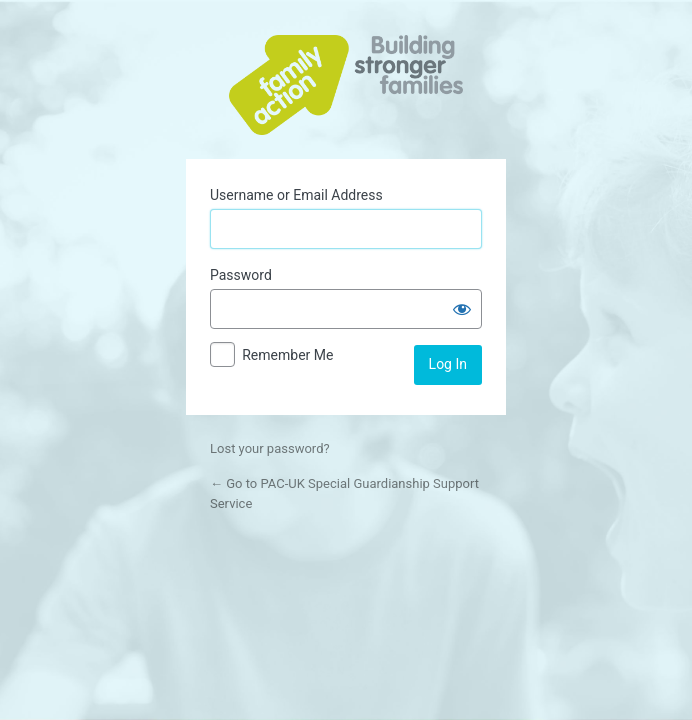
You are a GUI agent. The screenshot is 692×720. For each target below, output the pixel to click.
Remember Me (287, 355)
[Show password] (462, 309)
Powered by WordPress (346, 85)
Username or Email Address (296, 195)
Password (241, 275)
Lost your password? (270, 448)
